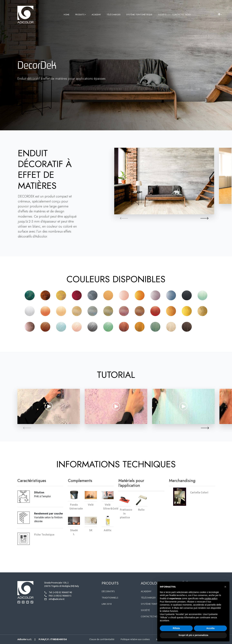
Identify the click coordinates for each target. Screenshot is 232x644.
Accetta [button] (210, 628)
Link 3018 (107, 604)
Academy (96, 15)
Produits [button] (80, 15)
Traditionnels (110, 598)
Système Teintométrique (139, 15)
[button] (220, 15)
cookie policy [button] (211, 598)
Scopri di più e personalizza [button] (193, 635)
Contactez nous (181, 15)
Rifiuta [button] (176, 628)
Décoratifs (108, 591)
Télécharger (114, 15)
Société (162, 15)
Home (67, 15)
